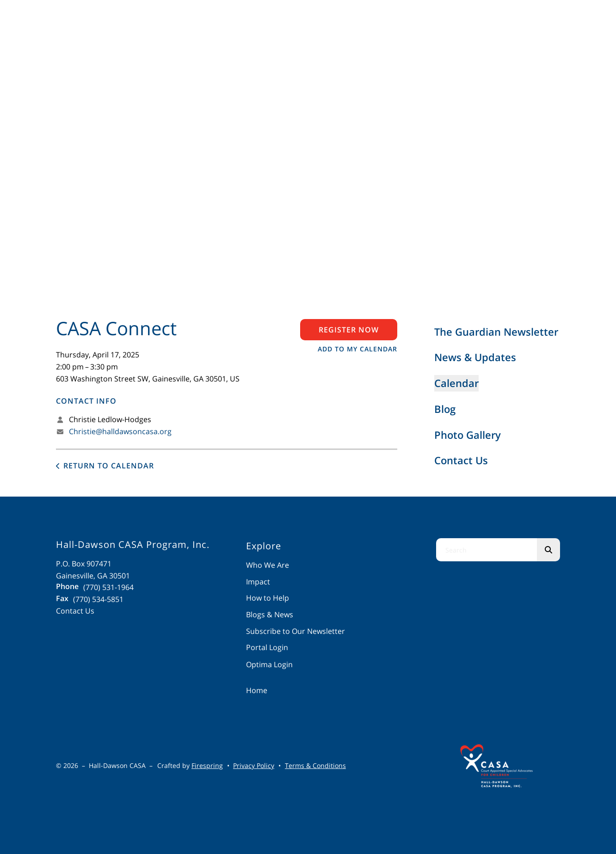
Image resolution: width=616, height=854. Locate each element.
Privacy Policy (254, 765)
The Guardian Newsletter (496, 332)
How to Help (268, 598)
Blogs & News (270, 614)
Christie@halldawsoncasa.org (120, 431)
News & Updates (475, 357)
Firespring (207, 765)
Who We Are (268, 565)
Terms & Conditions (315, 765)
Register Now (349, 330)
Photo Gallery (468, 435)
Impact (258, 582)
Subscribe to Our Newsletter (296, 631)
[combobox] (487, 550)
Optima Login (269, 664)
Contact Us (461, 460)
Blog (445, 409)
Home (257, 690)
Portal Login (267, 647)
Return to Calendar (109, 466)
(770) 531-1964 (108, 587)
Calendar (456, 383)
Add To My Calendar (357, 349)
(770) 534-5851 (98, 599)
